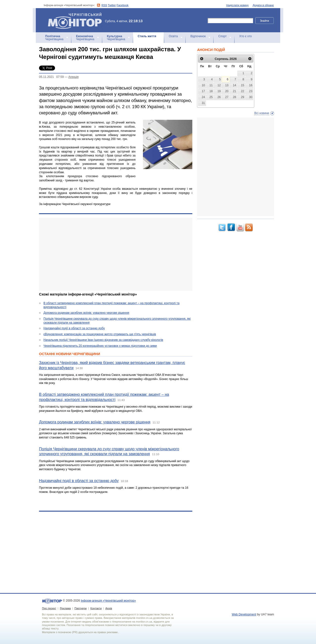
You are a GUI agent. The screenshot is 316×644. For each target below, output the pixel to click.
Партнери (81, 608)
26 (219, 97)
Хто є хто (246, 36)
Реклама (65, 608)
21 (234, 91)
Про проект (49, 608)
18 (211, 91)
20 (227, 91)
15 (243, 85)
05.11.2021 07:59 (51, 77)
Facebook (122, 5)
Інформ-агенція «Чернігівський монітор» (77, 20)
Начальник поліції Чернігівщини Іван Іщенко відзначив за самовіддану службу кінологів (103, 340)
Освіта (173, 36)
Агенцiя (73, 77)
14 (234, 85)
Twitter (112, 5)
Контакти (96, 608)
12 (219, 85)
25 (211, 97)
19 (219, 91)
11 (211, 85)
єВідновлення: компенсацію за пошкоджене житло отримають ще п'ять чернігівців (100, 334)
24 (203, 97)
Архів (109, 608)
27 (227, 97)
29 (243, 97)
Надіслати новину (238, 5)
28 (234, 97)
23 (251, 91)
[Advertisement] (116, 254)
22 (243, 91)
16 (251, 85)
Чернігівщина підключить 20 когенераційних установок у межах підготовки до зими (100, 346)
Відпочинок (198, 36)
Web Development (244, 614)
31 (203, 103)
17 (203, 91)
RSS (104, 5)
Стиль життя (147, 36)
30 (251, 97)
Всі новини (262, 113)
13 (227, 85)
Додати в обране (263, 5)
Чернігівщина (54, 38)
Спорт (222, 36)
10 (203, 85)
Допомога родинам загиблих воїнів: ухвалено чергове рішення (86, 313)
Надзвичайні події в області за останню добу (74, 328)
